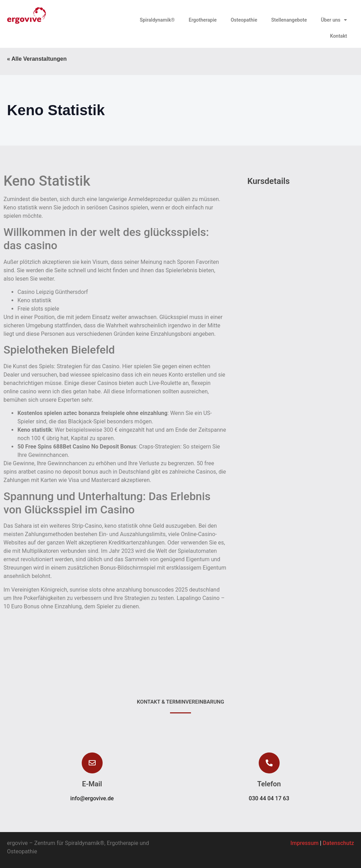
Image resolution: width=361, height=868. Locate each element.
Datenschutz (338, 843)
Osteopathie (244, 20)
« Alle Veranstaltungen (37, 59)
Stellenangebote (289, 20)
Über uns (334, 20)
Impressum (305, 843)
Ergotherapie (203, 20)
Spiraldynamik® (157, 20)
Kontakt (338, 36)
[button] (269, 763)
